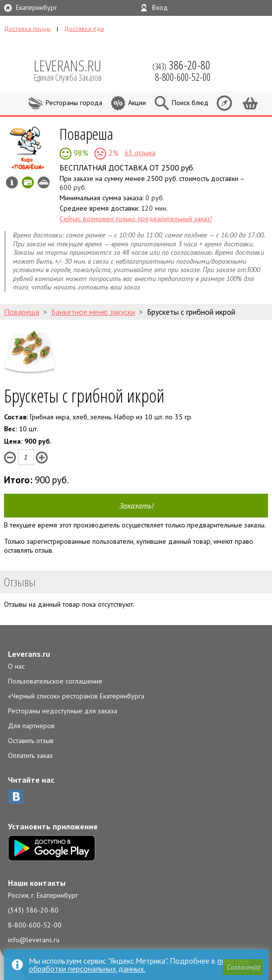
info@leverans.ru (34, 940)
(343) (181, 65)
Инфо (12, 182)
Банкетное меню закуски (93, 312)
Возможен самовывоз (44, 182)
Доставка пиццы (27, 29)
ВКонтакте (16, 797)
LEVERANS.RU (74, 69)
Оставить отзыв (31, 741)
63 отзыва (140, 153)
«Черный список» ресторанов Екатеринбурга (76, 696)
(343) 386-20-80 (33, 910)
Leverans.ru (29, 654)
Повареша (86, 134)
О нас (16, 666)
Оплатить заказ (30, 755)
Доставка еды (84, 29)
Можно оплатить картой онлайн (28, 182)
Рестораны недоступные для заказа (63, 711)
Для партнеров (31, 726)
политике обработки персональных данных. (139, 965)
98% (80, 153)
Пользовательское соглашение (55, 681)
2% (112, 153)
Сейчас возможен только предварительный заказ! (136, 219)
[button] (243, 967)
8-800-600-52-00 (35, 925)
